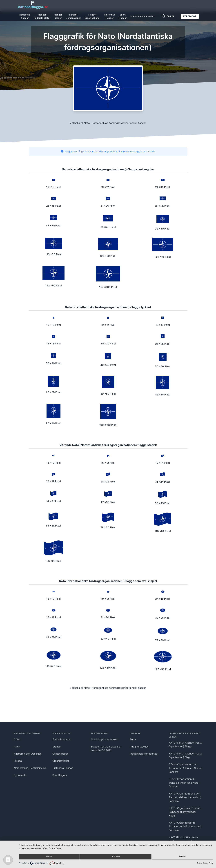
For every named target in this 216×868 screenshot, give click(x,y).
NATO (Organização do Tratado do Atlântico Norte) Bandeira (185, 826)
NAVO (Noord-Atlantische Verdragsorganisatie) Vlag (183, 839)
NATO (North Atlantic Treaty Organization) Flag (185, 755)
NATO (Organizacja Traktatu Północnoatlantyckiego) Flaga (185, 812)
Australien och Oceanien (28, 754)
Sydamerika (20, 775)
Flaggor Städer (58, 16)
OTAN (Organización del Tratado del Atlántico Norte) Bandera (185, 768)
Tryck (133, 739)
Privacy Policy (208, 863)
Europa (18, 761)
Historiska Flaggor (109, 16)
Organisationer (61, 761)
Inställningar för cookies (144, 754)
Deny (48, 857)
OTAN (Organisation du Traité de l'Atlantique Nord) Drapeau (184, 783)
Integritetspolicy (139, 747)
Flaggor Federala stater (42, 16)
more (184, 857)
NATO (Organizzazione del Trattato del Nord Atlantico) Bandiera (185, 797)
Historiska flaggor (62, 768)
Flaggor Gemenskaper (73, 16)
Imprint (200, 863)
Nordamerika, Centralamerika (30, 768)
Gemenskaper (60, 754)
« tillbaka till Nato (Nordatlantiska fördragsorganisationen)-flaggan (108, 123)
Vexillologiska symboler (104, 739)
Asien (17, 747)
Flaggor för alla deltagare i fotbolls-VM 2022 (106, 748)
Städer (56, 747)
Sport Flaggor (123, 16)
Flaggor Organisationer (92, 16)
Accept (116, 857)
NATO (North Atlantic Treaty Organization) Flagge (185, 745)
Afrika (17, 739)
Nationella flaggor (25, 16)
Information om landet (142, 16)
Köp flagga (190, 16)
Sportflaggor (60, 775)
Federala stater (61, 739)
